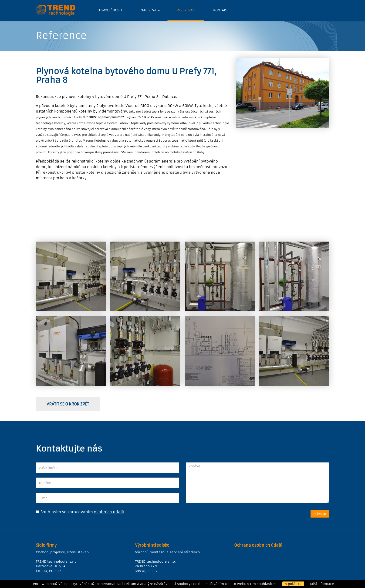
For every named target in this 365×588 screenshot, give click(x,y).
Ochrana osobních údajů (258, 545)
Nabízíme (149, 10)
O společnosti (110, 10)
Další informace (321, 584)
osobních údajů (109, 512)
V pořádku (293, 584)
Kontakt (220, 10)
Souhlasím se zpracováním (64, 512)
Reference (186, 10)
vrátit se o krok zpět (68, 404)
